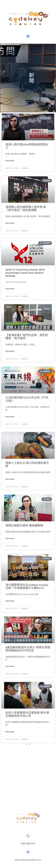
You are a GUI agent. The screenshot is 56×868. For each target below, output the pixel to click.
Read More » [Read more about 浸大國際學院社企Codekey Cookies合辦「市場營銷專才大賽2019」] (10, 601)
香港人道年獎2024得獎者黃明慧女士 (27, 146)
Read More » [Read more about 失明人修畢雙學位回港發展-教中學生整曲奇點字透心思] (10, 732)
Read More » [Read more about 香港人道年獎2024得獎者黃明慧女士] (10, 161)
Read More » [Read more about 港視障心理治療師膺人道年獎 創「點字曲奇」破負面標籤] (10, 223)
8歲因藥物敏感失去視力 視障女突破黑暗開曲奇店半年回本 (28, 649)
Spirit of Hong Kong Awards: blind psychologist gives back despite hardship (25, 273)
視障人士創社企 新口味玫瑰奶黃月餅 (27, 465)
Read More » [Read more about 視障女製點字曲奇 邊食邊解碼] (10, 539)
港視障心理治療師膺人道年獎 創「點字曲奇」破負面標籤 (26, 209)
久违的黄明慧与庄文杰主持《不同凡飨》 (27, 399)
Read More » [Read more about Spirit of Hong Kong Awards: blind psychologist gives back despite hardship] (10, 289)
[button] (28, 36)
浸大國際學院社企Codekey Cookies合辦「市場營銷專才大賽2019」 (27, 587)
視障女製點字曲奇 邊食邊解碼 (24, 526)
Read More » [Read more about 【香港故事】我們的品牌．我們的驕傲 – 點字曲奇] (10, 351)
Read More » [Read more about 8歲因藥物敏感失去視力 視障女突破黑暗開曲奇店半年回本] (10, 666)
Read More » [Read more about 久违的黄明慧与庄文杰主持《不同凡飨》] (10, 417)
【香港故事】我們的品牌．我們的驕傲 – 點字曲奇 (27, 337)
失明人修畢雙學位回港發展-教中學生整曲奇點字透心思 (27, 714)
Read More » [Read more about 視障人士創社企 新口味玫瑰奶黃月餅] (10, 479)
